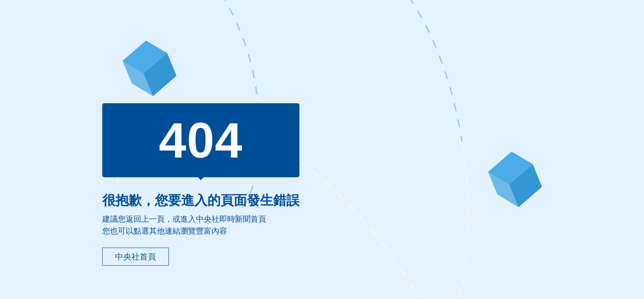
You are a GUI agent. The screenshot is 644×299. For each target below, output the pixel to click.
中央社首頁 (136, 257)
